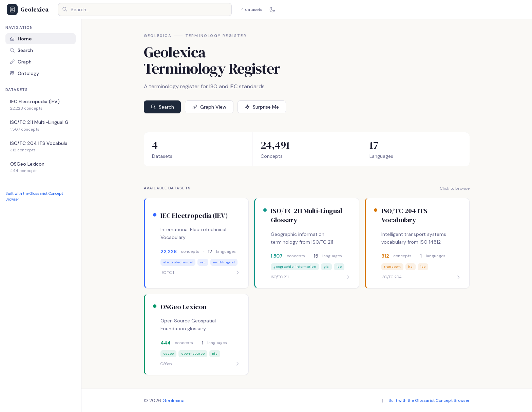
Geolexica (174, 400)
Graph (21, 62)
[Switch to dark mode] (272, 10)
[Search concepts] (145, 10)
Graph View (209, 107)
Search (21, 50)
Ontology (24, 73)
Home (21, 39)
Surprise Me (262, 107)
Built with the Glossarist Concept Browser (429, 400)
